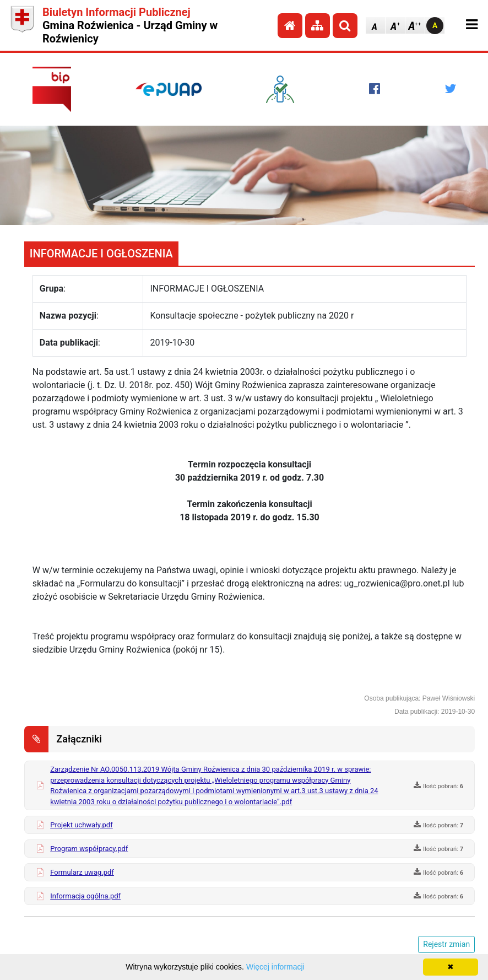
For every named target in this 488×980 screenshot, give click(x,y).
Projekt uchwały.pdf (82, 825)
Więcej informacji (275, 967)
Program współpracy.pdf (89, 849)
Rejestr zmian (446, 944)
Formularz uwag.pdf (82, 872)
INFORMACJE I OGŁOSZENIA (101, 254)
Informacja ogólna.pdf (85, 896)
